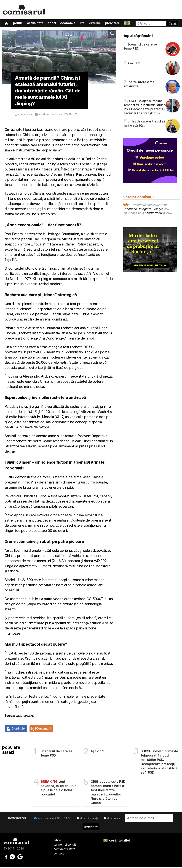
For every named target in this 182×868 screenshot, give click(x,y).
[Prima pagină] (7, 24)
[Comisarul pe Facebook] (6, 857)
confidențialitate (64, 850)
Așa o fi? (152, 64)
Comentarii (41, 730)
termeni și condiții (65, 845)
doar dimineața (88, 819)
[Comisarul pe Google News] (20, 857)
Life (87, 24)
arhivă (57, 841)
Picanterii (118, 24)
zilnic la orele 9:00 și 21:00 (53, 819)
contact (59, 854)
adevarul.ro (25, 115)
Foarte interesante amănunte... (152, 85)
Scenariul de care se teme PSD (152, 47)
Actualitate (37, 24)
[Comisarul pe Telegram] (12, 857)
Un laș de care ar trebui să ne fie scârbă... (152, 124)
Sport (55, 24)
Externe (100, 24)
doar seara (112, 819)
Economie (71, 24)
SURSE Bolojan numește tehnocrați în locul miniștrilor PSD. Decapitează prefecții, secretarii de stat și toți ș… (152, 108)
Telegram (145, 210)
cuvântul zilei (117, 841)
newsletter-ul (153, 214)
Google (157, 210)
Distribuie (15, 730)
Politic (19, 24)
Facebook (130, 210)
